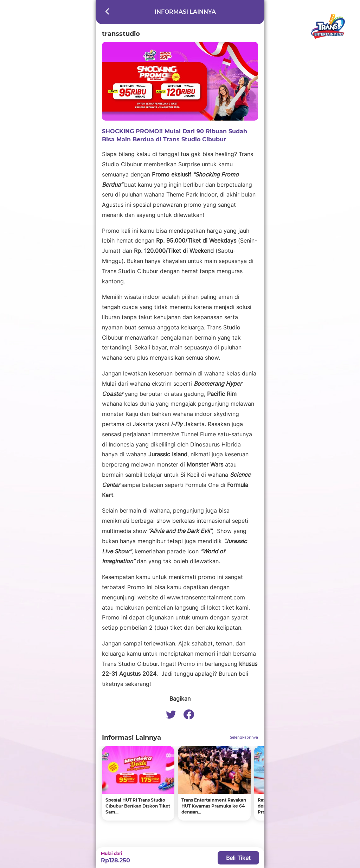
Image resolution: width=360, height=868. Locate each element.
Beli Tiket (238, 858)
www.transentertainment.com (206, 597)
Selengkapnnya (244, 737)
